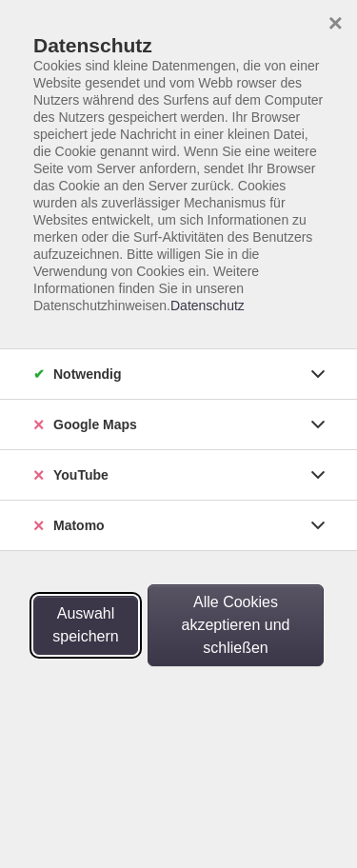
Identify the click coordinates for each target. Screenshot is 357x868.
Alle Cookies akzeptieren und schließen (236, 625)
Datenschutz (208, 306)
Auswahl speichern (85, 625)
